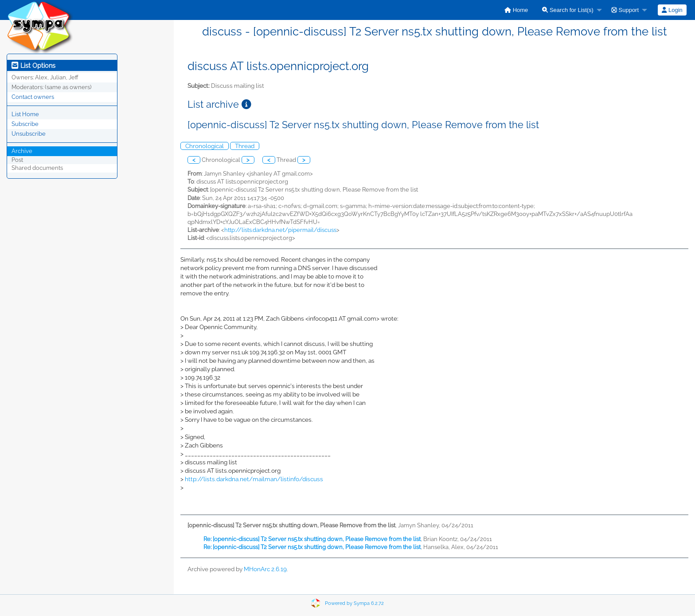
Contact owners (33, 97)
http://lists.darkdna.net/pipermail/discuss (280, 230)
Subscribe (25, 124)
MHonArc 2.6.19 (265, 569)
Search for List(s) (568, 10)
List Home (25, 114)
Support (625, 10)
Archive (22, 151)
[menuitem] (516, 10)
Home (516, 10)
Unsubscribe (29, 134)
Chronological (205, 146)
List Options (33, 66)
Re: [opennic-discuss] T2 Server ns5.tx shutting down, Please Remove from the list (312, 539)
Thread (245, 146)
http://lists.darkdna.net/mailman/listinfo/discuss (254, 479)
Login (672, 10)
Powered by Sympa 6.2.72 (354, 603)
